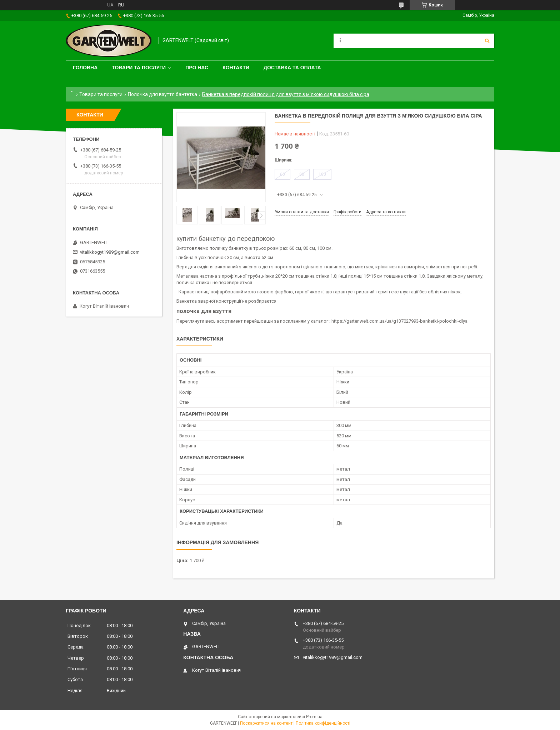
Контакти (236, 68)
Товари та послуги (139, 68)
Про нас (197, 68)
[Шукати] (487, 41)
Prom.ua (314, 717)
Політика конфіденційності (323, 723)
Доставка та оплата (292, 68)
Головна (85, 68)
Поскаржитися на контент (266, 723)
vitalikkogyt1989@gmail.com (110, 252)
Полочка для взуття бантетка (162, 94)
